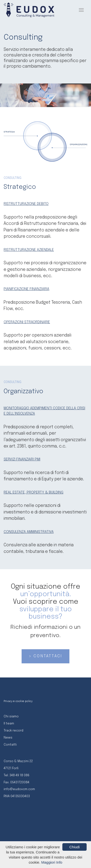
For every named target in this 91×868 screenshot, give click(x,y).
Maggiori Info (52, 862)
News (8, 738)
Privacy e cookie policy (18, 701)
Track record (13, 731)
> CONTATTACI (45, 656)
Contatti (10, 745)
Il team (9, 724)
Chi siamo (11, 717)
